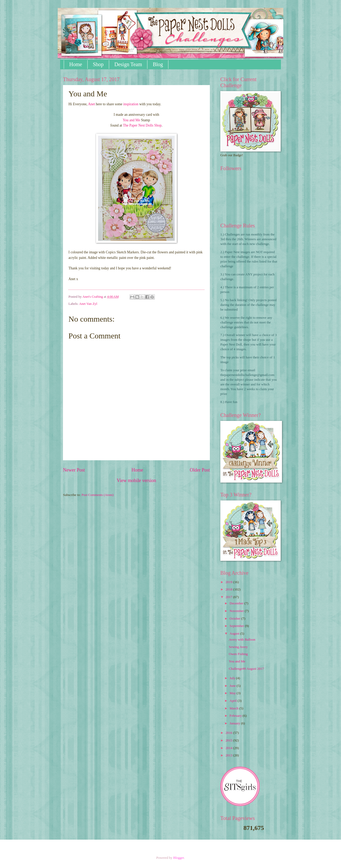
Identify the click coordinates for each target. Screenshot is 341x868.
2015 (229, 740)
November (237, 611)
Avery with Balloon (242, 640)
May (233, 693)
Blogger (179, 858)
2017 (229, 597)
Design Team (128, 64)
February (236, 716)
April (233, 701)
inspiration (131, 104)
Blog (158, 64)
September (237, 626)
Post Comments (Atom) (98, 495)
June (233, 686)
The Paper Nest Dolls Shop (142, 125)
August (235, 634)
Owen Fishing (238, 654)
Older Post (200, 470)
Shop (98, 64)
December (237, 603)
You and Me (131, 120)
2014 (229, 748)
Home (76, 64)
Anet (92, 104)
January (235, 723)
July (233, 678)
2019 (229, 582)
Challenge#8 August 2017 (246, 669)
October (235, 619)
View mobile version (136, 480)
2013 (229, 755)
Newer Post (74, 470)
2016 (229, 733)
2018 (229, 589)
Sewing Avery (238, 647)
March (234, 708)
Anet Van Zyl (88, 304)
